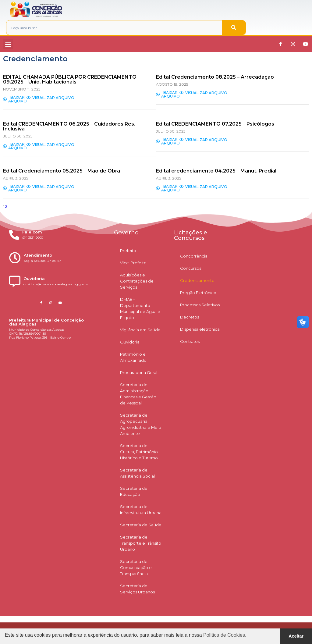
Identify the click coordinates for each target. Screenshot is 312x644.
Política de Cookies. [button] (225, 635)
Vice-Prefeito (133, 263)
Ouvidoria (130, 342)
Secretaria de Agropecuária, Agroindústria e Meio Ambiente (141, 424)
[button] (8, 44)
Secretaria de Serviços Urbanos (137, 589)
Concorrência (194, 256)
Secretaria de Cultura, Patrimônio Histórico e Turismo (139, 452)
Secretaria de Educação (134, 491)
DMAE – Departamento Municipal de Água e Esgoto (140, 308)
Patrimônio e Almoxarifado (133, 357)
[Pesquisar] (234, 28)
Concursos (191, 268)
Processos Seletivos (200, 305)
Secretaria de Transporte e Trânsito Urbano (141, 543)
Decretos (190, 317)
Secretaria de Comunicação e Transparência (136, 568)
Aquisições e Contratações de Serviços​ (137, 281)
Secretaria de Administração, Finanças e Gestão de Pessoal (138, 394)
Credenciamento (197, 280)
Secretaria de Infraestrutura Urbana (141, 510)
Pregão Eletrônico (198, 293)
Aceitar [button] (296, 636)
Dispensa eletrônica (200, 329)
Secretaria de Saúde (141, 525)
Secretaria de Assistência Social (137, 473)
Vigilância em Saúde (140, 330)
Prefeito (128, 251)
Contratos (190, 341)
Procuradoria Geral (139, 372)
